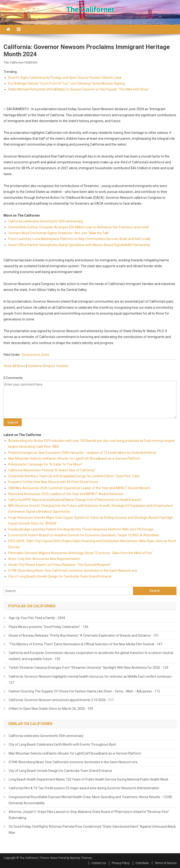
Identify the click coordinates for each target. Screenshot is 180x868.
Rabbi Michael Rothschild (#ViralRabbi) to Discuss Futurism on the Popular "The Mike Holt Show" (79, 89)
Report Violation (57, 366)
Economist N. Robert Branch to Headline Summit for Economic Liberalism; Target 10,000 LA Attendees (84, 535)
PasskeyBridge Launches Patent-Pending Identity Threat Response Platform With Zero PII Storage (81, 529)
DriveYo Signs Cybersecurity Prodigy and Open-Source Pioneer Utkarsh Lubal (65, 78)
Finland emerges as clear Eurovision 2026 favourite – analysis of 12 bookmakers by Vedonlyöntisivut (82, 453)
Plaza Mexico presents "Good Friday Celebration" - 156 (49, 627)
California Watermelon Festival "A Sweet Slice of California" (52, 470)
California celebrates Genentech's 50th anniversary (46, 221)
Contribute (142, 863)
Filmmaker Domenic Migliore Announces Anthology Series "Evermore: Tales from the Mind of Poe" (81, 553)
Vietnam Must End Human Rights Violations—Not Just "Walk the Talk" (59, 233)
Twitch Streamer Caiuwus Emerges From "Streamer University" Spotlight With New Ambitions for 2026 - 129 (88, 668)
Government (31, 355)
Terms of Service (166, 863)
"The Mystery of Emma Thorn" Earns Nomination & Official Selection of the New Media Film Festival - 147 (85, 644)
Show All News (14, 366)
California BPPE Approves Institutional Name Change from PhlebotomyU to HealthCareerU (75, 500)
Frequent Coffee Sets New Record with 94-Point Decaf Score (53, 482)
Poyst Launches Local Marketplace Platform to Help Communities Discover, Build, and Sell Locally (79, 239)
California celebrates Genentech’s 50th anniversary (46, 736)
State (45, 355)
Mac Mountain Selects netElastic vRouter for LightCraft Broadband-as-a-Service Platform (74, 458)
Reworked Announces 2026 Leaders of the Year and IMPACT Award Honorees (66, 494)
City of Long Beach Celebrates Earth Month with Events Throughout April (62, 744)
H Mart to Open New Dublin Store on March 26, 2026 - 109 (51, 709)
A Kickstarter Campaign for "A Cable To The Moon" (45, 464)
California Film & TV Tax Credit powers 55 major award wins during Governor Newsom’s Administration (84, 788)
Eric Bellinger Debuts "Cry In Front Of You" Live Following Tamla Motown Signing (67, 83)
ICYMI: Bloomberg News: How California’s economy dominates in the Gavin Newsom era (73, 762)
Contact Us (99, 863)
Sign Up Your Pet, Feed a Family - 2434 (37, 618)
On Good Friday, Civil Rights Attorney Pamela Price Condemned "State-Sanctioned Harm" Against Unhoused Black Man (92, 830)
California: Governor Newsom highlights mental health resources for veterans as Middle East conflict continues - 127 (91, 680)
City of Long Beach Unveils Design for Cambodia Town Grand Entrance (60, 576)
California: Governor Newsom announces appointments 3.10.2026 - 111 (61, 700)
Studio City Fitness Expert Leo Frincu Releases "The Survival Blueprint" (60, 565)
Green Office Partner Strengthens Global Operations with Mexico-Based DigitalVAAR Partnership (79, 245)
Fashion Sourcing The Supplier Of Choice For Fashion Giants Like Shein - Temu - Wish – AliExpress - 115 (84, 691)
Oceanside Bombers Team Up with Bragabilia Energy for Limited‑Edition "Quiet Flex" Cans (74, 476)
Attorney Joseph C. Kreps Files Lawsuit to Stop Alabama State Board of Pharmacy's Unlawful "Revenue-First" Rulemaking (89, 815)
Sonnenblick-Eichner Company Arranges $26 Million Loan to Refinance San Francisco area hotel (79, 227)
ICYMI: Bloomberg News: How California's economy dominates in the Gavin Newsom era (73, 571)
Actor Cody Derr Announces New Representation (44, 559)
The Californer (90, 9)
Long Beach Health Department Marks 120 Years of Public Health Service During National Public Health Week (88, 779)
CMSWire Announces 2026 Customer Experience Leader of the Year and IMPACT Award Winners (79, 488)
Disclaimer (35, 366)
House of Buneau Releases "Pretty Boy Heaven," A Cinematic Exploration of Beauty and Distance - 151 (84, 635)
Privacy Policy (121, 863)
